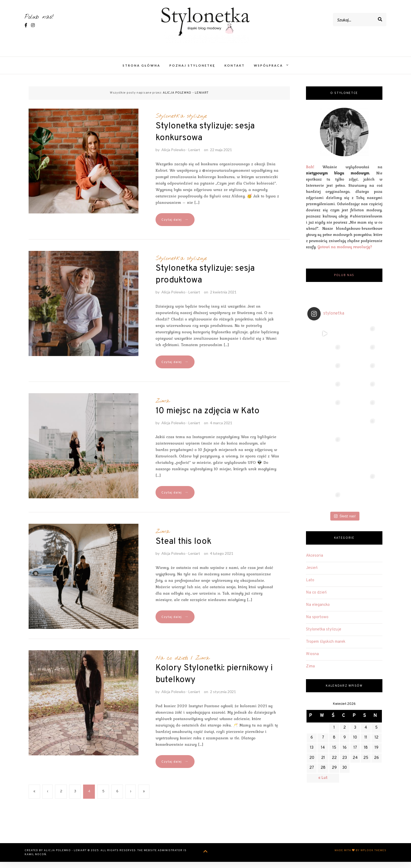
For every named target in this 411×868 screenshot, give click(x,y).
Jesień (312, 482)
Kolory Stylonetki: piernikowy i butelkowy (214, 680)
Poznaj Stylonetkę (192, 72)
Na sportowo (317, 531)
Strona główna (141, 72)
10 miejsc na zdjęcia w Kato (208, 417)
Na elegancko (318, 519)
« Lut (323, 692)
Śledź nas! (345, 430)
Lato (310, 494)
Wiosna (312, 568)
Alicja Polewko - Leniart (181, 156)
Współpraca (268, 72)
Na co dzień (172, 664)
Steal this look (183, 548)
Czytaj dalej (175, 226)
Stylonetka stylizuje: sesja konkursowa (205, 138)
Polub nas (344, 282)
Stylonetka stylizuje (181, 122)
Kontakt (235, 72)
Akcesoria (315, 470)
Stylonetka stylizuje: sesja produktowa (205, 281)
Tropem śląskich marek (326, 556)
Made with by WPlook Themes (360, 857)
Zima (162, 407)
